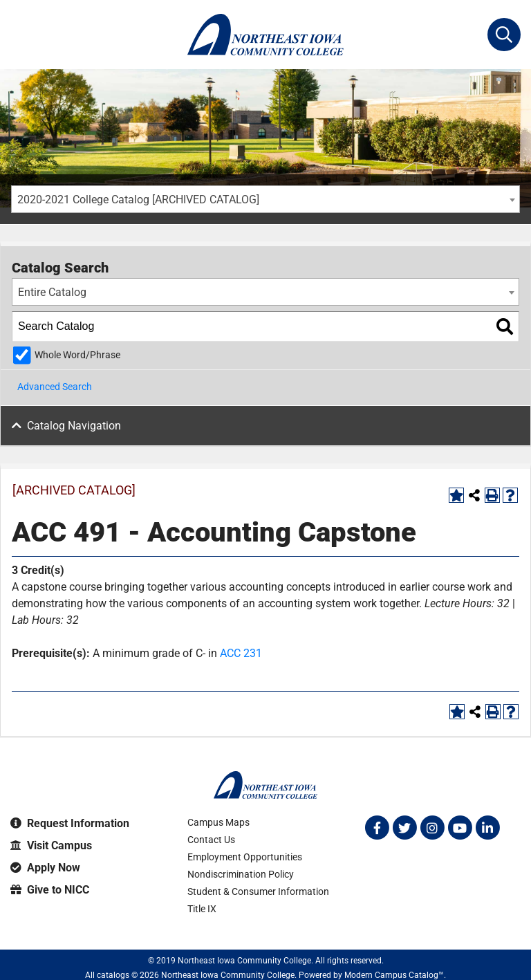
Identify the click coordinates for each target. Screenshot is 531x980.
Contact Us (211, 840)
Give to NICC (50, 890)
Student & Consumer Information (258, 891)
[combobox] (265, 199)
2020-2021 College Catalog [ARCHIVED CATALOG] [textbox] (138, 200)
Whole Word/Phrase (77, 355)
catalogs (113, 975)
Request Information (70, 823)
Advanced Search (55, 387)
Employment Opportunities (245, 857)
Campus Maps (218, 822)
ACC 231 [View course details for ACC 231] (241, 653)
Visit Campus (51, 845)
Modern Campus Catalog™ (394, 975)
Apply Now (45, 868)
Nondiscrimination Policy (241, 874)
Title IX (202, 909)
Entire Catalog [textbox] (52, 292)
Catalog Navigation (74, 426)
